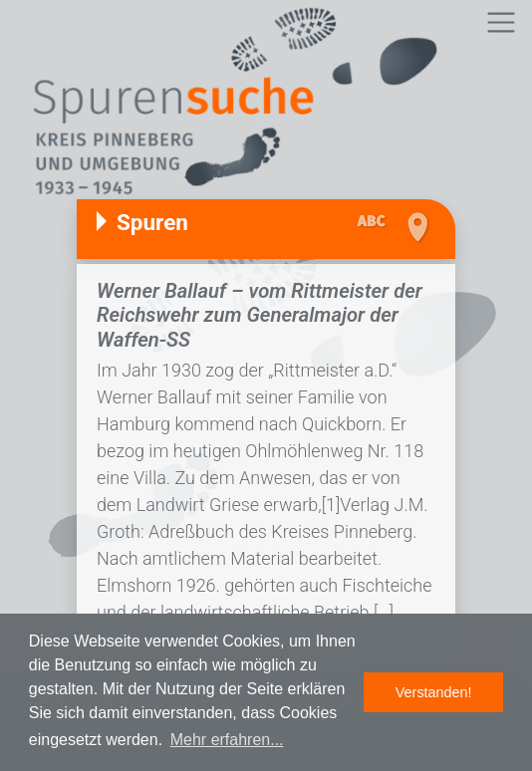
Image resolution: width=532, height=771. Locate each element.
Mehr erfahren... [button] (227, 740)
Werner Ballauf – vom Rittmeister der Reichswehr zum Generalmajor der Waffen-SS (260, 315)
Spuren (152, 222)
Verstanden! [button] (434, 692)
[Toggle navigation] (501, 22)
